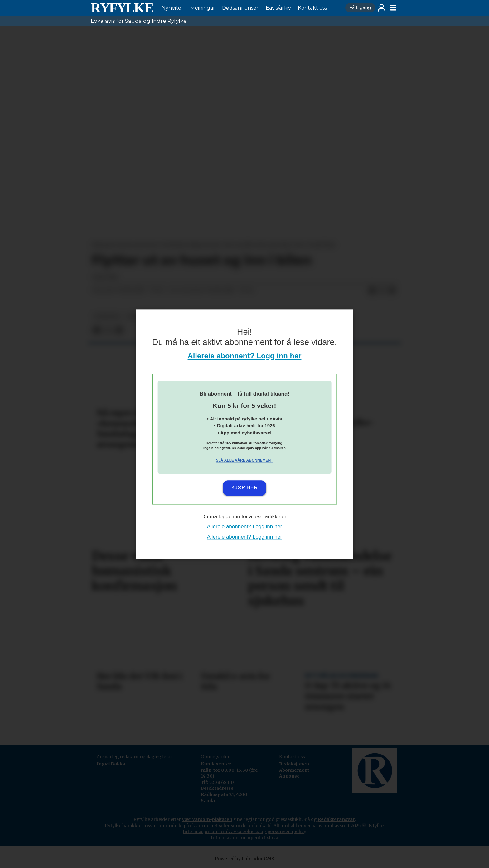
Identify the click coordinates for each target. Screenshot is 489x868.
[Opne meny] (393, 8)
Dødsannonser (240, 8)
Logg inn (382, 8)
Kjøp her (245, 488)
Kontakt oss (312, 8)
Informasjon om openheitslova (244, 838)
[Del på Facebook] (372, 290)
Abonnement (294, 770)
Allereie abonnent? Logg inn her (245, 356)
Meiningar (203, 8)
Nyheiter (172, 8)
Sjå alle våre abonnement (244, 461)
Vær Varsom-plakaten (207, 819)
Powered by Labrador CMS (244, 859)
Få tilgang (360, 7)
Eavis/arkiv (278, 8)
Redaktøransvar (336, 819)
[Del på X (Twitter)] (382, 290)
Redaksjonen (294, 764)
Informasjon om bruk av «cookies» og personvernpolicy (244, 832)
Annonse (289, 776)
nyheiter (107, 317)
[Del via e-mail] (392, 290)
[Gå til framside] (122, 8)
